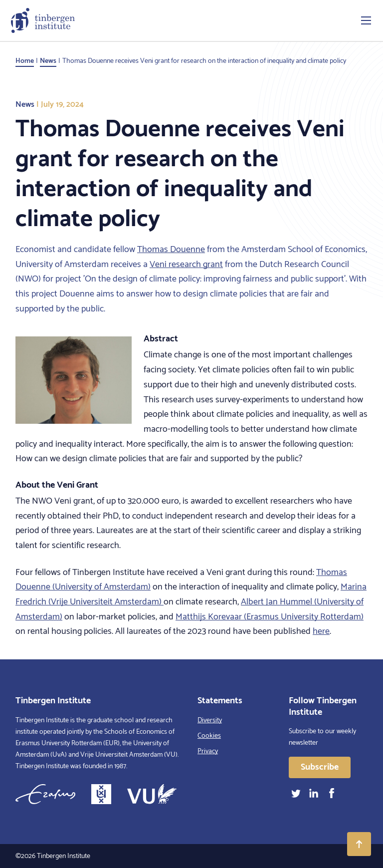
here (321, 631)
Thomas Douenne (171, 250)
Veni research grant (186, 265)
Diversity (210, 721)
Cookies (209, 736)
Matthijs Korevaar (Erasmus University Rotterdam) (270, 617)
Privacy (208, 751)
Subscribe (320, 767)
